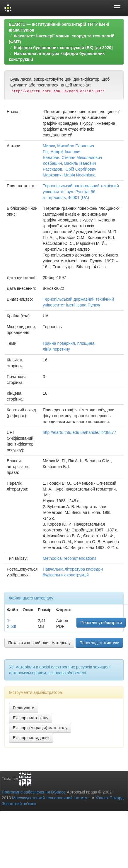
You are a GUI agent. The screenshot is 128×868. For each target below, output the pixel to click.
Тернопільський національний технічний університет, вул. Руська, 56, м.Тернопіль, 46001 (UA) (81, 192)
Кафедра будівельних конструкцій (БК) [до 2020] (63, 48)
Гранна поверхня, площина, (69, 343)
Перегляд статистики (99, 643)
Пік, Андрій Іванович (62, 152)
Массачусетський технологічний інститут (51, 798)
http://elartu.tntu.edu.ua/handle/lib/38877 (80, 432)
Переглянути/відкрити (101, 623)
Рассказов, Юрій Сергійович (70, 169)
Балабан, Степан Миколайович (72, 157)
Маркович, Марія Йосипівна (69, 175)
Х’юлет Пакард (110, 798)
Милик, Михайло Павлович (68, 146)
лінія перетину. (57, 349)
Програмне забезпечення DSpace (34, 792)
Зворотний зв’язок (19, 804)
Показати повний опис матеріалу (39, 643)
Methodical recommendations (70, 558)
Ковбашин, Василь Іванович (69, 163)
